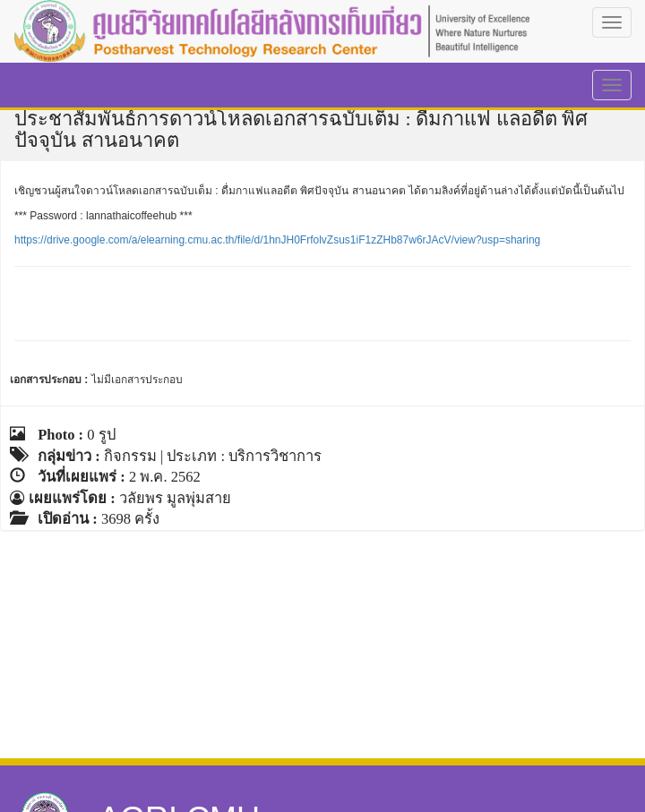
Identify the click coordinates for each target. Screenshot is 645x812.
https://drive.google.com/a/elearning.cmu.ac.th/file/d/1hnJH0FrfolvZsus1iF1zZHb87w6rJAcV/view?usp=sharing (277, 240)
